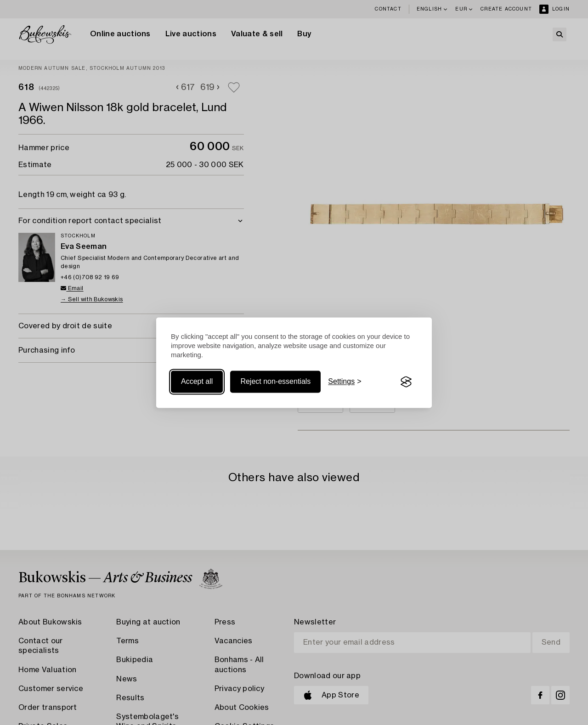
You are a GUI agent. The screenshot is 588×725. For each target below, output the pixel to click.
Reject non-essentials (275, 382)
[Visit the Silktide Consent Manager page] (406, 382)
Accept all (197, 382)
